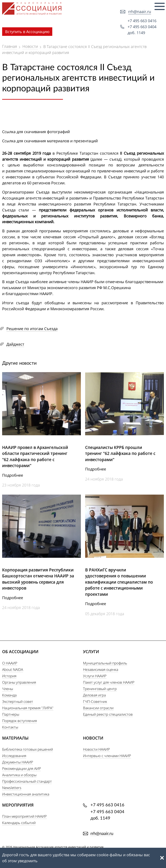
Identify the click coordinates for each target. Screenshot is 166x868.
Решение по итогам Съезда (32, 329)
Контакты (10, 727)
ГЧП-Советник (95, 701)
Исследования (14, 756)
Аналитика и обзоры (19, 775)
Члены (8, 689)
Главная (10, 46)
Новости (30, 46)
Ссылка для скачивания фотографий (36, 132)
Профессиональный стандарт (27, 781)
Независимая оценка (101, 669)
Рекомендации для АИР (22, 768)
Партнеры (11, 714)
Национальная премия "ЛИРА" (28, 708)
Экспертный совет (18, 701)
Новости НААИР (96, 749)
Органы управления (19, 682)
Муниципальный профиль (105, 663)
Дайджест (15, 344)
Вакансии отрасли (98, 708)
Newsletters (12, 788)
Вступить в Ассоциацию (27, 32)
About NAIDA (13, 669)
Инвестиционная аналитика (26, 794)
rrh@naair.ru (140, 12)
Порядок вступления (20, 721)
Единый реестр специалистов (108, 714)
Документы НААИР (18, 762)
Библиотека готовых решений (28, 749)
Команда (9, 695)
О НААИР (10, 663)
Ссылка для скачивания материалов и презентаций (50, 141)
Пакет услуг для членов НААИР (109, 682)
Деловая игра (94, 695)
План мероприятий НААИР (24, 816)
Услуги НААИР (95, 676)
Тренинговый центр (100, 689)
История (9, 676)
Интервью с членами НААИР (107, 756)
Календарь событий (19, 823)
